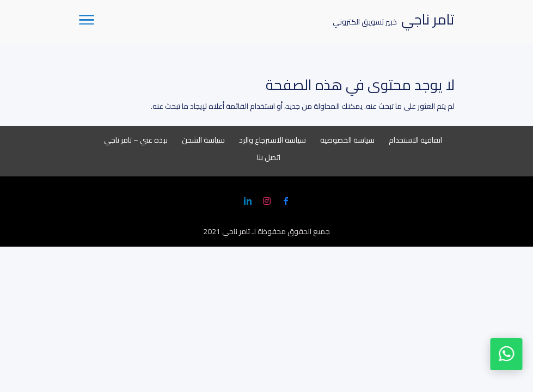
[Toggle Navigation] (87, 22)
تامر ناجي (236, 231)
